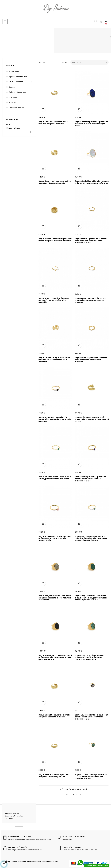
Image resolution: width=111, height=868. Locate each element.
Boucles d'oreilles (16, 82)
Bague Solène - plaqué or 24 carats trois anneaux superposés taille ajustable (54, 360)
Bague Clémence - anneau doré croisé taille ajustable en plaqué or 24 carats (92, 419)
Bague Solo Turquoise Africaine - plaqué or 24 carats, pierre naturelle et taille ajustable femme (91, 538)
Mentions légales (12, 813)
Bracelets (13, 97)
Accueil (10, 65)
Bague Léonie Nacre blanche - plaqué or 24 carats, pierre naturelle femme (92, 182)
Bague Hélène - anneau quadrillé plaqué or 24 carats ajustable (53, 776)
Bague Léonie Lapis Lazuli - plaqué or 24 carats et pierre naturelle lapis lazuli (91, 124)
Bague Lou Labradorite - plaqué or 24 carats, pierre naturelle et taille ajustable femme (91, 717)
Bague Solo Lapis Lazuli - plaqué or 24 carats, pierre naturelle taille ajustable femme (92, 479)
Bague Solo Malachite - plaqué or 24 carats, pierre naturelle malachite (55, 478)
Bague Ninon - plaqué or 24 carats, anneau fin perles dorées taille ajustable (54, 300)
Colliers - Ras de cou (17, 92)
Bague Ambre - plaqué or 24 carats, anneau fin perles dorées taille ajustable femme (91, 241)
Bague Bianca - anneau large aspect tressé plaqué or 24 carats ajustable (55, 240)
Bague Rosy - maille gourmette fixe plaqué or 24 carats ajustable (55, 182)
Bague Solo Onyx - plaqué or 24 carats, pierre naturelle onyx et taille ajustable (55, 419)
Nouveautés (14, 72)
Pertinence (90, 62)
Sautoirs (12, 103)
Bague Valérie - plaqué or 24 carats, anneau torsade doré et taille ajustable (91, 360)
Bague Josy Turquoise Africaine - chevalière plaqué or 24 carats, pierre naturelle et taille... (90, 657)
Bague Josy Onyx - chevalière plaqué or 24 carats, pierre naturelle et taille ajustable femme (55, 657)
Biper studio (53, 862)
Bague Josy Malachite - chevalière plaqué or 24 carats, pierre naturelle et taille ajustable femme (91, 598)
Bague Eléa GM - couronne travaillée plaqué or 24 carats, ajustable (55, 716)
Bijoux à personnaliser (18, 77)
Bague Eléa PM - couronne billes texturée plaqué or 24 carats (53, 123)
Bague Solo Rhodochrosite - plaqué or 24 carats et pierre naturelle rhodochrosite (55, 538)
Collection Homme (17, 108)
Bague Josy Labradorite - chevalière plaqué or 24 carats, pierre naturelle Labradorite (55, 598)
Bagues (12, 87)
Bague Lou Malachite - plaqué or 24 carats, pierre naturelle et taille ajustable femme (91, 777)
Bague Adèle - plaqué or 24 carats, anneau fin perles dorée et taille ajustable (90, 300)
